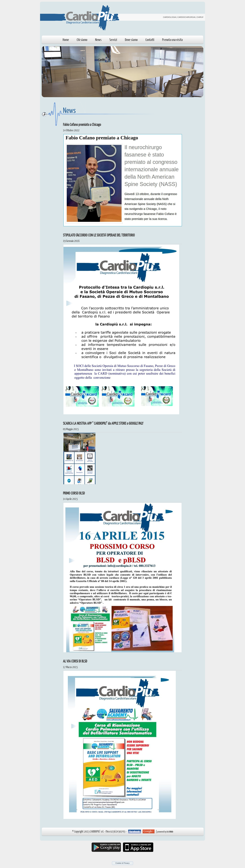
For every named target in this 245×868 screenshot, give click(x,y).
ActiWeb (170, 831)
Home (66, 39)
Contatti (150, 39)
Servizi (113, 39)
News (98, 39)
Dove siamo (131, 39)
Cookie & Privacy (123, 863)
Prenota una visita (172, 39)
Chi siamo (82, 39)
